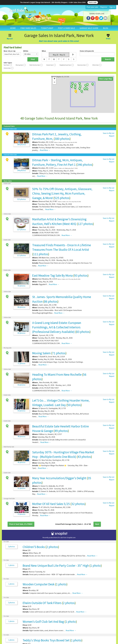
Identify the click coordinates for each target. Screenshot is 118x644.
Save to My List (109, 133)
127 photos (85, 224)
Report (112, 136)
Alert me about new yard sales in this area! (59, 41)
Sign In (112, 7)
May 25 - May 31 (59, 55)
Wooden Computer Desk (39, 584)
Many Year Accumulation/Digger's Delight (59, 478)
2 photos (11, 547)
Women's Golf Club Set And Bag (43, 622)
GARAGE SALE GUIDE (89, 28)
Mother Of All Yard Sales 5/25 (51, 504)
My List (10, 37)
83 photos (83, 332)
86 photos (51, 301)
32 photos (78, 504)
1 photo (11, 565)
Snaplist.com (71, 538)
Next (97, 524)
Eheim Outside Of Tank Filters (42, 603)
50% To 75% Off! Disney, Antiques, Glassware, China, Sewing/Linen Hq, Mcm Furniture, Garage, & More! (62, 193)
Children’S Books (34, 547)
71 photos (59, 353)
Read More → (45, 150)
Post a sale (93, 2)
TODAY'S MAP (47, 28)
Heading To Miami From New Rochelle (57, 374)
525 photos (62, 198)
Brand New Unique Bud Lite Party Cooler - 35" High (56, 566)
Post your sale (92, 7)
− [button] (54, 82)
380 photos (62, 139)
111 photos (41, 254)
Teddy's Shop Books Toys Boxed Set (46, 640)
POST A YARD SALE (66, 28)
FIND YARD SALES (28, 28)
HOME (13, 28)
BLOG (106, 28)
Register (104, 7)
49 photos (61, 431)
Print (108, 37)
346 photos (85, 165)
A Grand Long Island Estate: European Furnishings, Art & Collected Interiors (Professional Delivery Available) (57, 327)
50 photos (74, 405)
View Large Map (106, 79)
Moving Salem (41, 353)
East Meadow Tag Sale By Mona (52, 275)
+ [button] (54, 79)
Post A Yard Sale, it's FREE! (21, 524)
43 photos (84, 457)
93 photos (81, 275)
